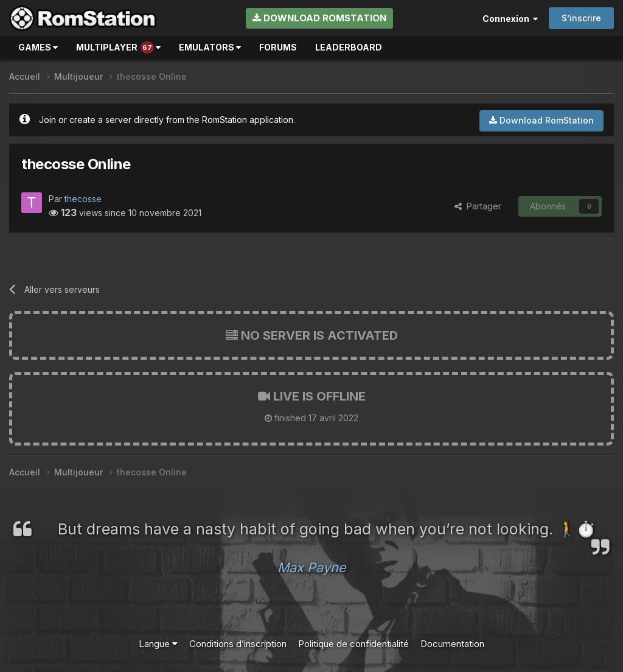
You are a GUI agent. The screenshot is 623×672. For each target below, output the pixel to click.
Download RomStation (319, 18)
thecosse (83, 199)
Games (38, 47)
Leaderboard (349, 47)
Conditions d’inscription (238, 644)
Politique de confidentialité (353, 644)
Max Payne (312, 567)
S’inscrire (581, 18)
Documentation (452, 644)
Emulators (210, 47)
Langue (158, 644)
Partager (478, 206)
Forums (278, 47)
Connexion (510, 19)
